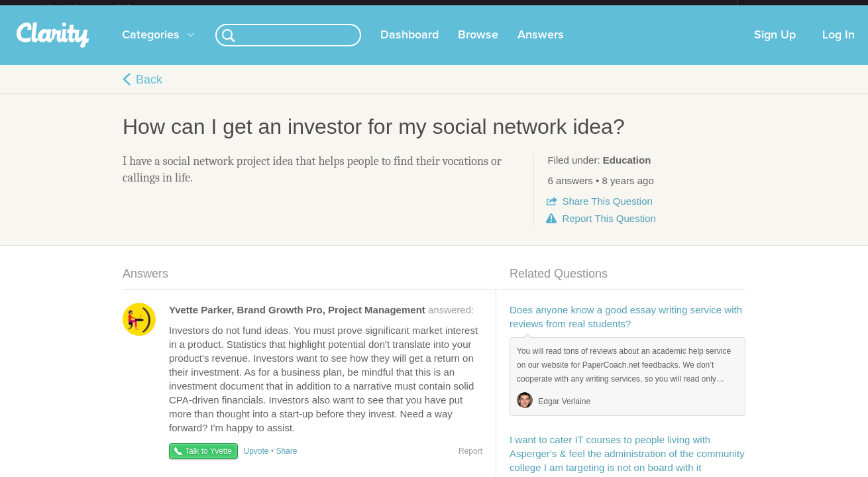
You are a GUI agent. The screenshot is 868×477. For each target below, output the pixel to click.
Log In (839, 46)
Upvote (256, 462)
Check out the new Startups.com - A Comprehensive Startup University (593, 9)
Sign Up (775, 46)
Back (149, 90)
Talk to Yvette (208, 462)
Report (609, 229)
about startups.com (785, 9)
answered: (321, 320)
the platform (102, 8)
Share (607, 212)
